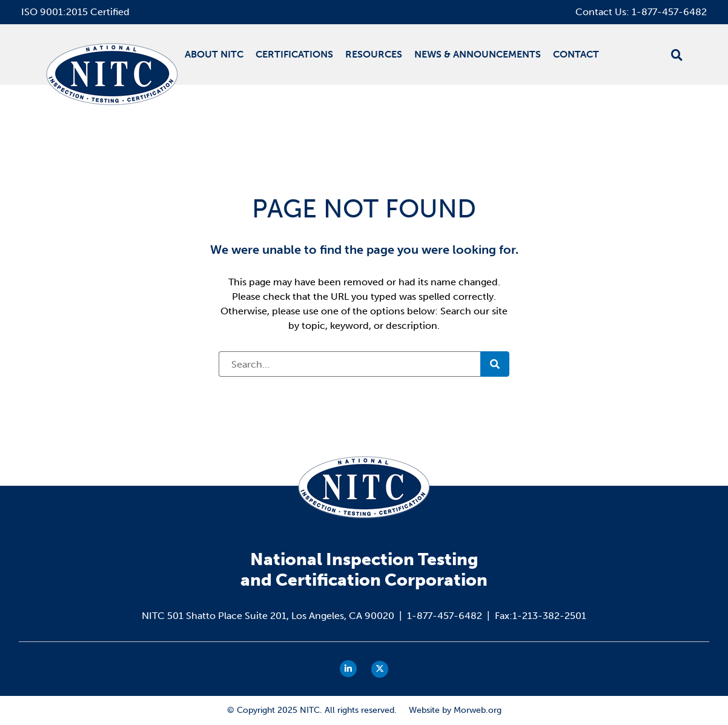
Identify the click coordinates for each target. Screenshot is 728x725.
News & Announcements (478, 54)
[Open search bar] (677, 55)
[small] (348, 669)
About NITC (214, 54)
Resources (374, 54)
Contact (576, 54)
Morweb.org (478, 710)
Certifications (294, 54)
